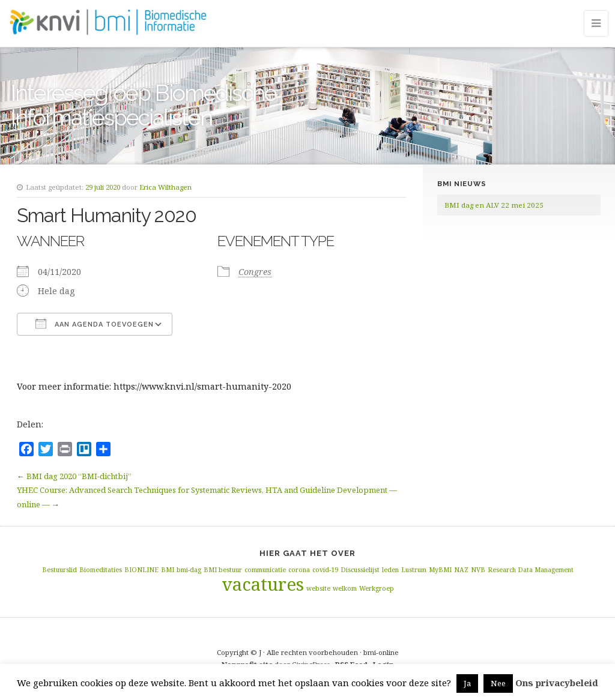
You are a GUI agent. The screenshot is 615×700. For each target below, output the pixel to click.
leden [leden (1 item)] (390, 570)
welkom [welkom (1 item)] (345, 588)
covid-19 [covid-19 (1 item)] (325, 570)
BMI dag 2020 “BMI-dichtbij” (79, 476)
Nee (498, 683)
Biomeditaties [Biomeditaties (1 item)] (101, 570)
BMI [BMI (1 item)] (168, 570)
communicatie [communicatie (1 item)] (265, 570)
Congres (255, 272)
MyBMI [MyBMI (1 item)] (440, 570)
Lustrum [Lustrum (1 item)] (414, 570)
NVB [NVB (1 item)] (478, 570)
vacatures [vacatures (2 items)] (263, 584)
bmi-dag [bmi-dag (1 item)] (189, 570)
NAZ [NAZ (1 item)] (461, 570)
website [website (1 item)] (318, 588)
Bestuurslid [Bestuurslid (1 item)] (59, 570)
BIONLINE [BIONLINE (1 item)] (141, 570)
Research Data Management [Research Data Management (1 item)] (531, 570)
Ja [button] (467, 683)
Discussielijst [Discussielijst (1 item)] (360, 570)
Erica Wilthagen (165, 187)
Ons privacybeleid (557, 683)
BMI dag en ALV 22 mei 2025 (494, 205)
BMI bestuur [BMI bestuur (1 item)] (223, 570)
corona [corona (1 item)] (299, 570)
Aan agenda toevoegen (95, 324)
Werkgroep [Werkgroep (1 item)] (377, 588)
